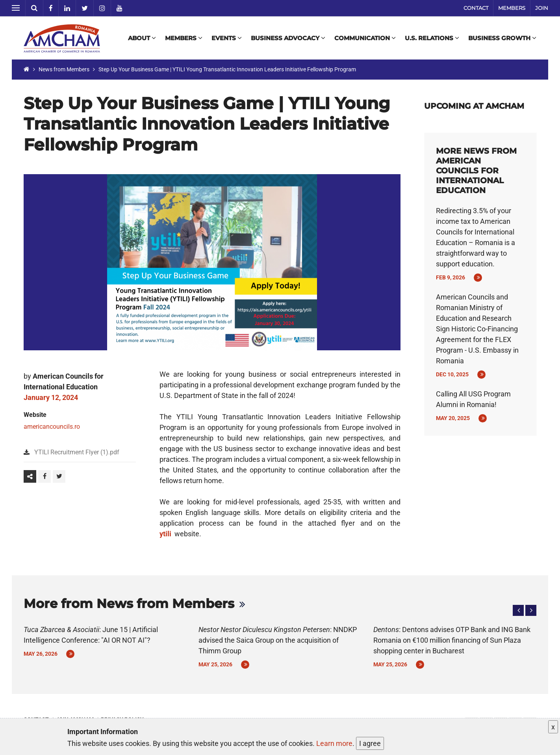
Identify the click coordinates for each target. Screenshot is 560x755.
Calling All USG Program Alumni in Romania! (473, 399)
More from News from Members (129, 603)
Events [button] (227, 38)
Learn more (334, 743)
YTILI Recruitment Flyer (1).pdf (77, 452)
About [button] (142, 38)
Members (512, 8)
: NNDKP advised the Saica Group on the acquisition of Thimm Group (278, 640)
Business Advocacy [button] (288, 38)
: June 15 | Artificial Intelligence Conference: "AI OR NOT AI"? (91, 635)
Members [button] (184, 38)
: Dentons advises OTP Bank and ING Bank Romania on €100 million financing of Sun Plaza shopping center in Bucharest (452, 640)
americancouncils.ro (52, 427)
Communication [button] (365, 38)
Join (542, 8)
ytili (166, 534)
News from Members (64, 69)
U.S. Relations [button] (432, 38)
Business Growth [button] (502, 38)
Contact (476, 8)
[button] (518, 610)
